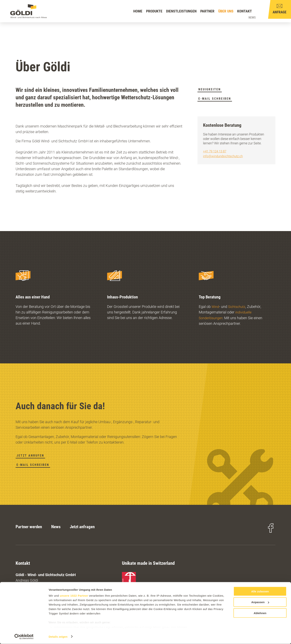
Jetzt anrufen (30, 455)
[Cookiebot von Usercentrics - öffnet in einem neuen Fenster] (24, 637)
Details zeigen (58, 637)
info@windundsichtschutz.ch (224, 155)
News (252, 18)
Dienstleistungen (179, 11)
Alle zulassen (260, 591)
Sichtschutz (238, 307)
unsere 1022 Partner (74, 596)
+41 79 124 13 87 (216, 151)
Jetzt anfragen (86, 526)
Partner (206, 11)
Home (133, 11)
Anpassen (260, 602)
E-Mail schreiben (33, 465)
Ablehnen (260, 613)
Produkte (151, 11)
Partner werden (30, 526)
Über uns (225, 11)
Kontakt (245, 11)
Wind (216, 307)
